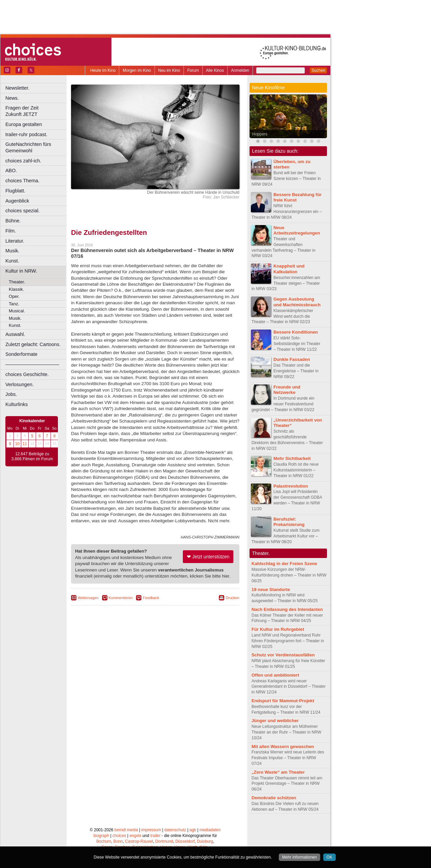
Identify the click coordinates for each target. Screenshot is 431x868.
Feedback (151, 598)
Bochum (104, 841)
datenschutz (175, 830)
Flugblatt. (15, 191)
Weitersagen (88, 598)
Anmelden (240, 70)
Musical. (17, 311)
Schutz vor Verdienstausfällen (283, 655)
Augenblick (17, 201)
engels (135, 836)
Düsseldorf (185, 841)
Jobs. (11, 394)
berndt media (126, 830)
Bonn (118, 841)
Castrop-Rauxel (139, 841)
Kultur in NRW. (21, 271)
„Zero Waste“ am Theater (278, 772)
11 (25, 444)
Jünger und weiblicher (275, 721)
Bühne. (13, 221)
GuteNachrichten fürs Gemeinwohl (28, 147)
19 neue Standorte (271, 590)
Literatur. (15, 241)
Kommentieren (121, 598)
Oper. (14, 296)
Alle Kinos (215, 70)
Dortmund (164, 841)
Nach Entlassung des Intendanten (287, 609)
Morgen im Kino (137, 70)
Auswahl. (15, 334)
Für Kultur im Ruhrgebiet (278, 629)
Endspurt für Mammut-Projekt (283, 701)
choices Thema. (22, 181)
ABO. (11, 170)
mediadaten (210, 830)
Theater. (17, 282)
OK (329, 857)
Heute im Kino (103, 70)
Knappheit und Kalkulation (289, 269)
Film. (11, 231)
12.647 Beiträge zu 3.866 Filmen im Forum (32, 457)
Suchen (318, 70)
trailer (155, 836)
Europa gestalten (24, 124)
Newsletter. (17, 88)
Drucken (233, 598)
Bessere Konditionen (296, 332)
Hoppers (260, 134)
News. (12, 98)
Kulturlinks (16, 404)
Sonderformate (21, 354)
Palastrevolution (291, 486)
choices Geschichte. (27, 374)
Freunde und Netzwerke (287, 390)
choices (119, 836)
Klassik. (16, 289)
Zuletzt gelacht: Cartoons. (33, 344)
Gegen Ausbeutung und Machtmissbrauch (297, 302)
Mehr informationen (300, 857)
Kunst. (12, 261)
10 (17, 444)
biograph (101, 836)
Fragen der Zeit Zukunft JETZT (37, 111)
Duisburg (205, 841)
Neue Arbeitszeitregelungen (297, 230)
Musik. (12, 251)
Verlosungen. (20, 384)
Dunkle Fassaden (292, 359)
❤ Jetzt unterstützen (208, 557)
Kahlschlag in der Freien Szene (284, 564)
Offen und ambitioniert (275, 675)
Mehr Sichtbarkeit (292, 458)
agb (193, 830)
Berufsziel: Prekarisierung (289, 522)
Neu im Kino (169, 70)
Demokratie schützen (274, 798)
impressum (151, 830)
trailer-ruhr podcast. (26, 134)
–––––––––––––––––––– (32, 364)
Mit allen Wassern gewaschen (283, 747)
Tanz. (14, 304)
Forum (193, 70)
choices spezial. (23, 211)
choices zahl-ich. (23, 161)
